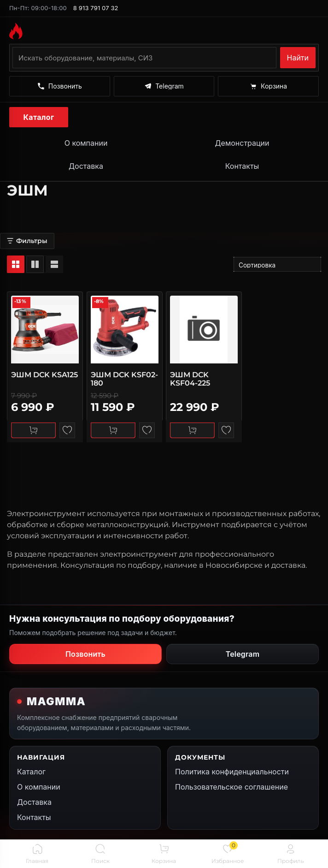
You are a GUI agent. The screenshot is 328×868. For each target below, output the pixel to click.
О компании (86, 143)
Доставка (86, 166)
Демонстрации (242, 143)
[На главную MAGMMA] (164, 31)
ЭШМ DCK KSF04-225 (190, 378)
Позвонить (85, 654)
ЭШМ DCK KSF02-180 (124, 378)
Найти (298, 58)
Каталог (39, 117)
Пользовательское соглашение (231, 787)
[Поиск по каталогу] (144, 58)
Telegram (243, 654)
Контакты (242, 166)
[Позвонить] (60, 86)
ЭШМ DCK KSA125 (44, 374)
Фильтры (27, 241)
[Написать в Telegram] (164, 86)
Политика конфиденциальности (232, 772)
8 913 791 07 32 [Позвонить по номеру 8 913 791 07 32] (96, 8)
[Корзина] (268, 86)
